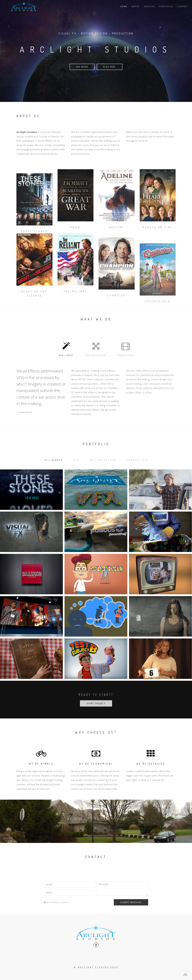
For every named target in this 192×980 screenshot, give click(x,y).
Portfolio (166, 6)
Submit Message (131, 902)
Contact (183, 6)
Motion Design (96, 348)
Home (124, 6)
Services (149, 6)
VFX (76, 460)
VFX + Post (66, 348)
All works (54, 460)
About (136, 6)
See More (82, 67)
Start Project (96, 703)
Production (126, 348)
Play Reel (110, 67)
